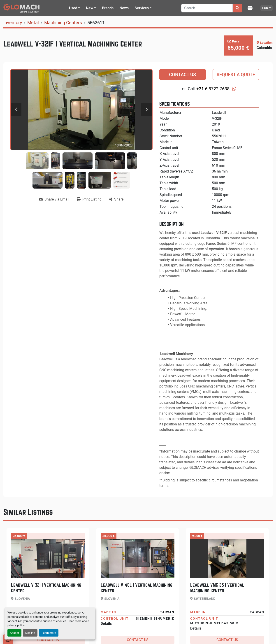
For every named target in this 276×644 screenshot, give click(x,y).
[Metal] (33, 23)
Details (106, 624)
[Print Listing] (91, 199)
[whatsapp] (234, 89)
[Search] (207, 8)
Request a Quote (236, 75)
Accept (14, 633)
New (90, 8)
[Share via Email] (56, 199)
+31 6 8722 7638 (213, 89)
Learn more (49, 633)
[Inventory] (13, 23)
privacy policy (16, 625)
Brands (108, 8)
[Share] (116, 199)
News (124, 8)
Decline (30, 633)
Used (73, 8)
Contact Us (182, 75)
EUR (265, 8)
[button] (74, 8)
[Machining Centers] (63, 23)
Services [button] (142, 8)
